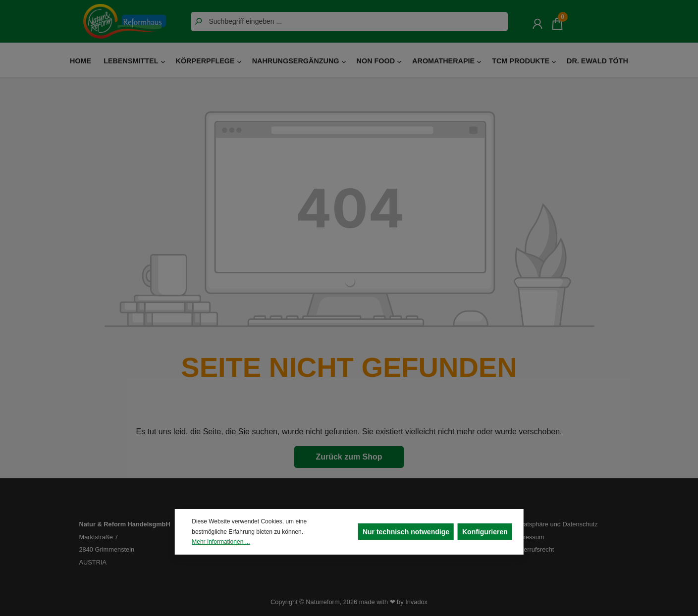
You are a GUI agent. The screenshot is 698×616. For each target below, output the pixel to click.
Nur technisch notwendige (406, 532)
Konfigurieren (485, 532)
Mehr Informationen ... (221, 542)
